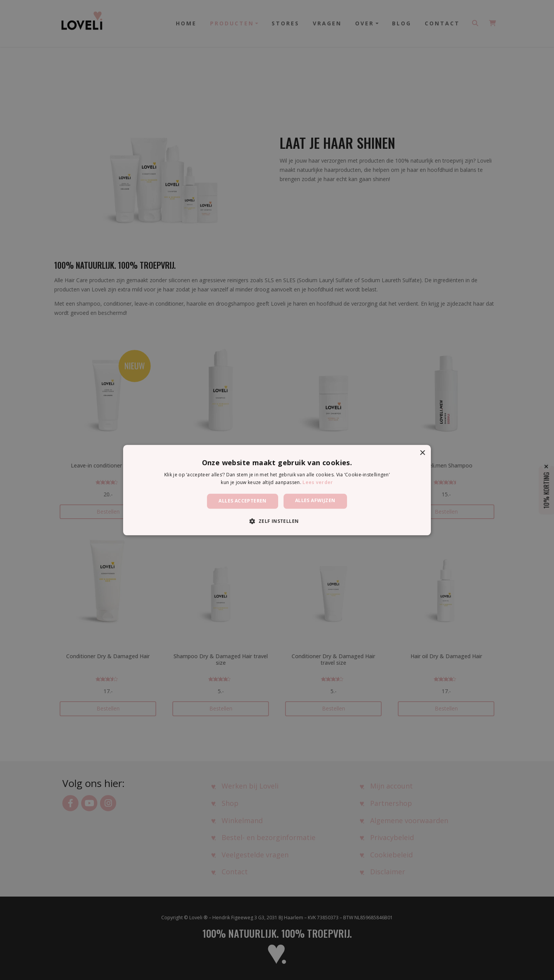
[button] (277, 521)
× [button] (422, 453)
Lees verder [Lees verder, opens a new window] (318, 482)
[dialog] (277, 490)
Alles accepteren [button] (242, 501)
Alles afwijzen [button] (315, 501)
